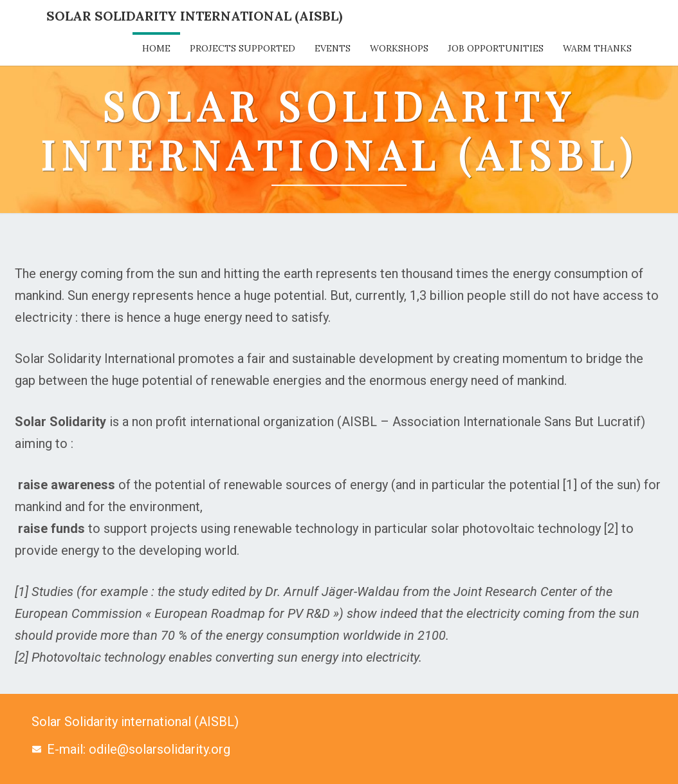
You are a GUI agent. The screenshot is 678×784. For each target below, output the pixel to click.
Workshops (399, 48)
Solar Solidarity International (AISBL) (194, 16)
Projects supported (243, 48)
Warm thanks (597, 48)
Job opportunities (496, 48)
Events (333, 48)
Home (156, 48)
